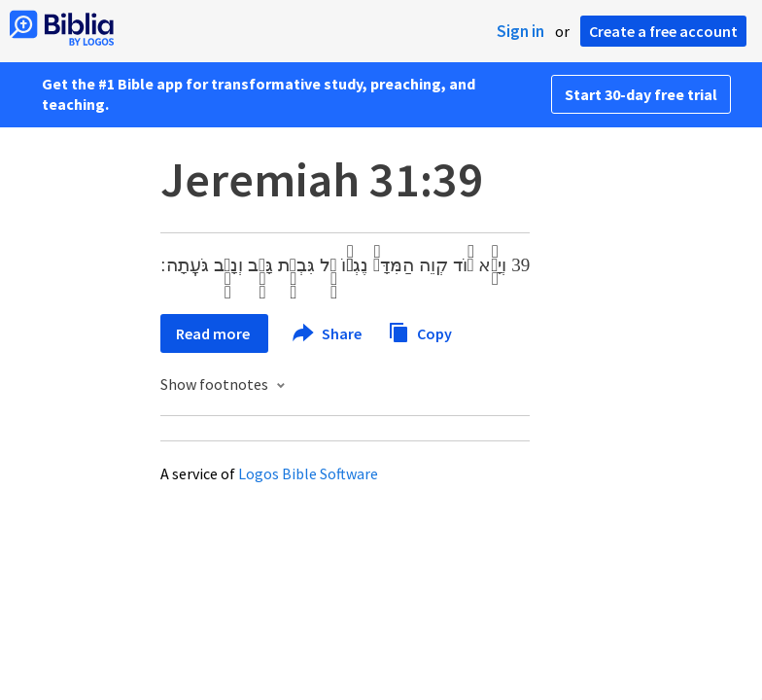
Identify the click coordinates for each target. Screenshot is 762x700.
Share (328, 333)
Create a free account (663, 31)
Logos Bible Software (308, 473)
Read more (214, 333)
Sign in (520, 31)
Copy (420, 331)
